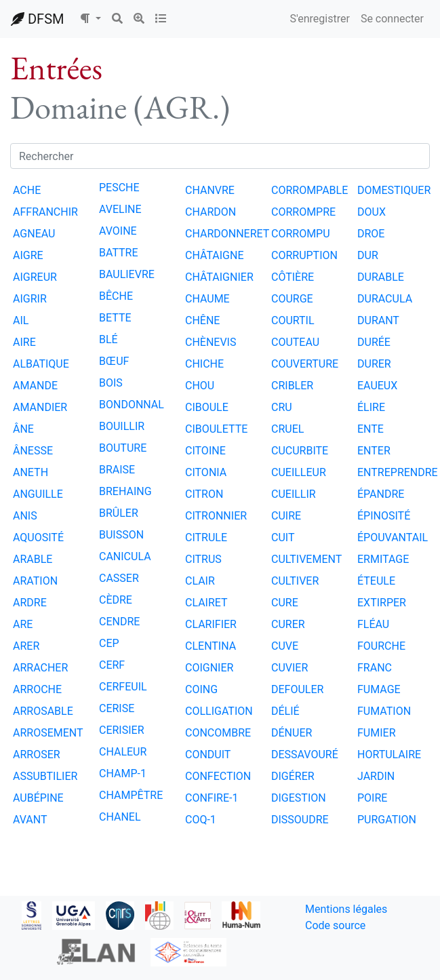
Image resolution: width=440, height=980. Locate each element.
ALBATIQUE (41, 364)
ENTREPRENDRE (398, 472)
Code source (335, 925)
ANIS (25, 516)
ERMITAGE (383, 559)
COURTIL (293, 320)
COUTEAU (295, 342)
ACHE (27, 190)
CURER (288, 624)
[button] (90, 19)
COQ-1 (201, 820)
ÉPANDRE (381, 494)
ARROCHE (37, 689)
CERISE (117, 708)
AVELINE (120, 209)
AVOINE (118, 231)
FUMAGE (379, 689)
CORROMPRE (303, 212)
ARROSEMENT (48, 733)
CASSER (119, 578)
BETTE (115, 318)
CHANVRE (210, 190)
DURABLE (381, 277)
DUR (368, 255)
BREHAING (125, 491)
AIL (21, 320)
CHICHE (204, 364)
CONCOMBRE (218, 733)
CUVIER (289, 668)
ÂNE (23, 429)
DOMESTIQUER (394, 190)
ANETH (31, 472)
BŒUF (114, 361)
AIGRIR (30, 299)
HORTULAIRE (389, 754)
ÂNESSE (33, 451)
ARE (23, 624)
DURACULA (385, 299)
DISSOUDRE (300, 820)
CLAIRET (206, 603)
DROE (371, 234)
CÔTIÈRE (293, 277)
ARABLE (33, 559)
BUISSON (121, 535)
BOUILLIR (122, 426)
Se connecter (392, 19)
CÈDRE (116, 600)
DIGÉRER (293, 776)
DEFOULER (297, 689)
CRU (282, 407)
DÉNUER (292, 733)
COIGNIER (209, 668)
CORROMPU (301, 234)
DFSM (37, 19)
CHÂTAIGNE (215, 255)
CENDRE (119, 622)
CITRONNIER (216, 516)
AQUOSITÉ (38, 537)
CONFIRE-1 (212, 798)
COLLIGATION (219, 711)
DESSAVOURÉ (305, 754)
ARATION (35, 581)
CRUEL (287, 429)
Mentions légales (346, 909)
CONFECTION (218, 776)
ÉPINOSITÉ (384, 516)
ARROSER (37, 754)
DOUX (372, 212)
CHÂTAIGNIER (219, 277)
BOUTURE (123, 448)
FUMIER (377, 733)
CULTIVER (295, 581)
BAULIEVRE (127, 274)
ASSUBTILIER (45, 776)
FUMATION (384, 711)
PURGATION (387, 820)
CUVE (285, 646)
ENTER (374, 451)
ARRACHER (40, 668)
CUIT (283, 537)
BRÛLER (119, 513)
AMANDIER (40, 407)
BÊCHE (116, 296)
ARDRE (30, 603)
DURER (374, 364)
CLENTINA (211, 646)
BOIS (111, 383)
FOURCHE (381, 646)
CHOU (200, 386)
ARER (26, 646)
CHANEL (120, 817)
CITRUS (203, 559)
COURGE (292, 299)
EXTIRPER (382, 603)
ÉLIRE (371, 407)
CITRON (204, 494)
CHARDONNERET (227, 234)
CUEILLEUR (299, 472)
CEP (109, 643)
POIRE (372, 798)
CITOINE (205, 451)
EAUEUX (377, 386)
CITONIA (206, 472)
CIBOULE (207, 407)
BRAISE (117, 470)
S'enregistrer (319, 19)
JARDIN (376, 776)
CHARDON (211, 212)
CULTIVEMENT (306, 559)
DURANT (378, 320)
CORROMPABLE (309, 190)
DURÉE (374, 342)
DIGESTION (299, 798)
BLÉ (108, 339)
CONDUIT (208, 754)
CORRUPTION (304, 255)
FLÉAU (373, 624)
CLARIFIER (211, 624)
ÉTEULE (376, 581)
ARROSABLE (43, 711)
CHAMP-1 (123, 773)
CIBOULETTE (216, 429)
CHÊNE (202, 320)
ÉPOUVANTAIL (393, 537)
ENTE (371, 429)
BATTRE (119, 253)
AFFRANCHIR (45, 212)
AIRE (24, 342)
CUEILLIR (294, 494)
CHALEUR (123, 752)
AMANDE (35, 386)
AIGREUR (35, 277)
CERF (112, 665)
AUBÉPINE (38, 798)
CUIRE (286, 516)
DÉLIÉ (285, 711)
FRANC (375, 668)
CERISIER (122, 730)
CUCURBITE (300, 451)
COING (201, 689)
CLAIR (200, 581)
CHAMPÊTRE (131, 795)
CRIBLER (292, 386)
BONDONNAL (132, 405)
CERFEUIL (123, 687)
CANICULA (125, 556)
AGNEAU (34, 234)
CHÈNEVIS (211, 342)
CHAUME (207, 299)
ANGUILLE (38, 494)
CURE (285, 603)
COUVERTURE (305, 364)
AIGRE (28, 255)
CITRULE (206, 537)
